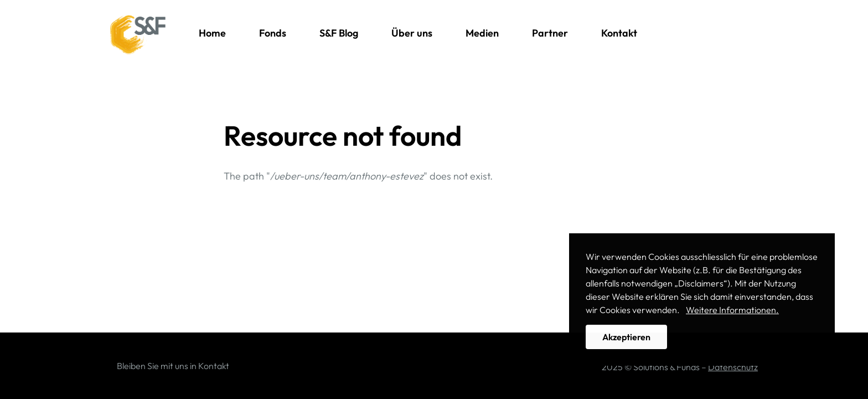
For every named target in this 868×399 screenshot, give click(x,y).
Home (212, 33)
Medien (482, 33)
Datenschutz (733, 367)
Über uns (412, 33)
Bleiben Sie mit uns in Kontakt (173, 366)
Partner (550, 33)
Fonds (273, 33)
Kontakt (619, 33)
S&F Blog (339, 33)
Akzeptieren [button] (626, 337)
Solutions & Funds (138, 35)
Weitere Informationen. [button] (732, 310)
